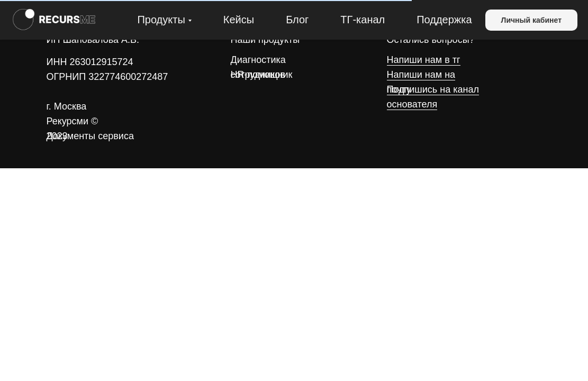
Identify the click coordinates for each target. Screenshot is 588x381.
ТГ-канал (363, 20)
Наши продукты (265, 40)
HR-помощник (262, 75)
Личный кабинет (531, 20)
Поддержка (444, 20)
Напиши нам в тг (424, 60)
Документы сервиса (90, 136)
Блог (297, 20)
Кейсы (239, 20)
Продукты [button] (161, 20)
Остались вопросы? (431, 40)
